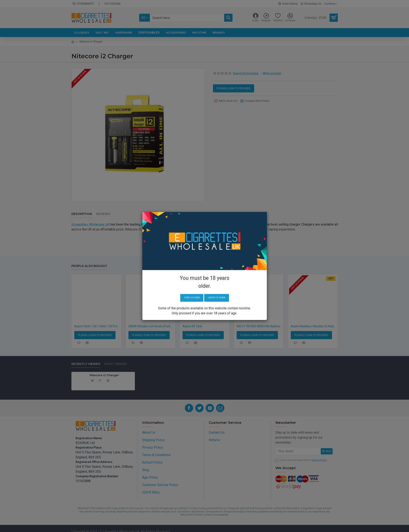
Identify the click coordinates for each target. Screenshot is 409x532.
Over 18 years (190, 298)
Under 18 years (218, 298)
